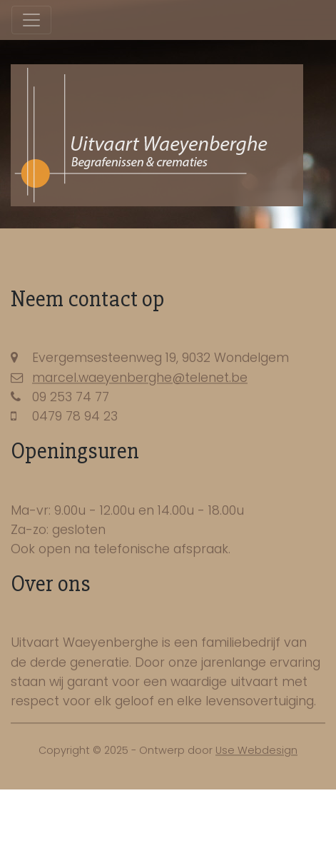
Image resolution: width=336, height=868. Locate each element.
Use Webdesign (256, 752)
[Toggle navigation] (31, 20)
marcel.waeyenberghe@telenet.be (140, 380)
